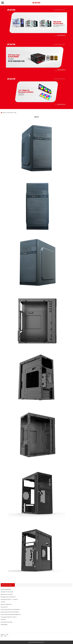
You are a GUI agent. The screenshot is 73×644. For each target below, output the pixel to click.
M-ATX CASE (10, 113)
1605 (7, 634)
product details (8, 585)
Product (4, 113)
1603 (5, 636)
